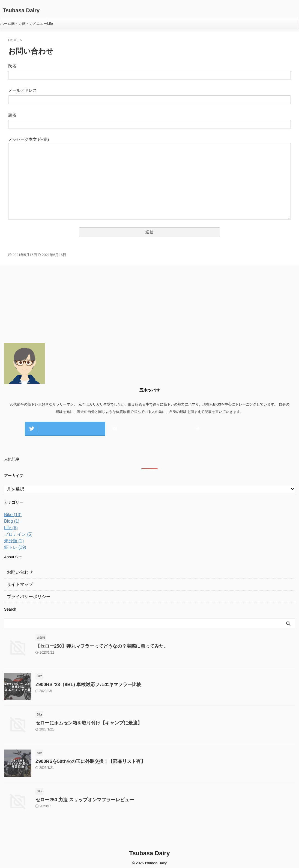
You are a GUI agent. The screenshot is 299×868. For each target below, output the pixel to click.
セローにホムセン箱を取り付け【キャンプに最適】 (83, 720)
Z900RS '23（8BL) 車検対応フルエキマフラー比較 (82, 682)
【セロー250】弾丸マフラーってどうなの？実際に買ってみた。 (94, 643)
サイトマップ (18, 582)
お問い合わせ (18, 569)
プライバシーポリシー (26, 594)
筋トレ (17, 24)
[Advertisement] (45, 305)
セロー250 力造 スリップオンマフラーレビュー (79, 797)
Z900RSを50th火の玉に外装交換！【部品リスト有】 (84, 759)
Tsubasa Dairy (21, 10)
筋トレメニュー (35, 24)
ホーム (6, 24)
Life (50, 24)
